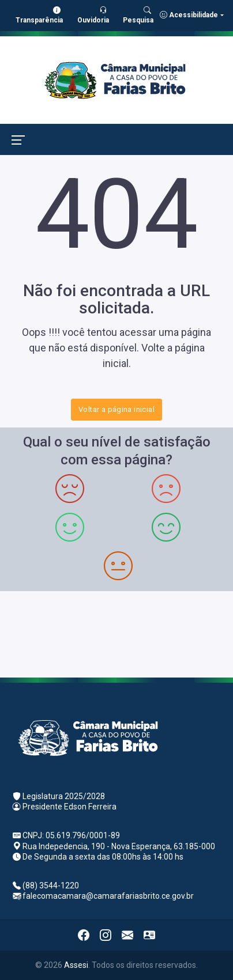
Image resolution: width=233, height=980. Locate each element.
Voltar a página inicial (116, 409)
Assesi (76, 965)
